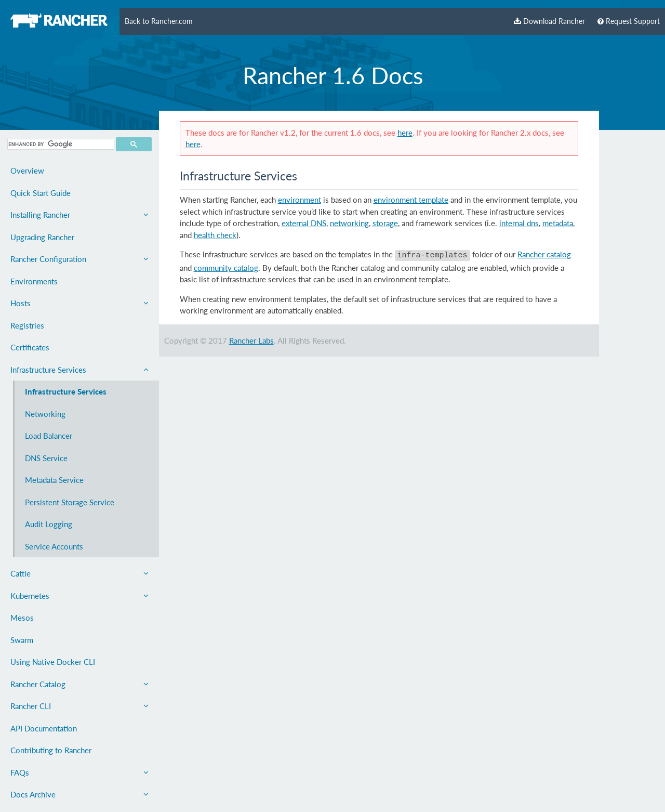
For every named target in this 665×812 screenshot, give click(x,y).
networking (349, 223)
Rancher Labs (251, 339)
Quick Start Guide (41, 193)
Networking (45, 414)
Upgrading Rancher (42, 237)
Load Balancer (49, 436)
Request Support (629, 21)
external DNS (304, 223)
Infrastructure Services (79, 370)
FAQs (79, 772)
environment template (411, 200)
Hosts (79, 303)
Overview (27, 171)
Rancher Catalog (79, 684)
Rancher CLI (79, 706)
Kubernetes (79, 596)
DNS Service (46, 458)
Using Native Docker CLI (53, 662)
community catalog (226, 266)
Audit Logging (49, 524)
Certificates (30, 347)
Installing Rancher (79, 215)
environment (300, 200)
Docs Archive (79, 794)
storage (385, 223)
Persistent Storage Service (70, 502)
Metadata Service (54, 480)
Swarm (22, 640)
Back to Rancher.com (159, 21)
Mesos (22, 618)
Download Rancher (549, 21)
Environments (34, 281)
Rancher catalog (544, 254)
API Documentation (44, 728)
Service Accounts (54, 546)
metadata (558, 223)
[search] (59, 144)
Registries (27, 325)
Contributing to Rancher (51, 750)
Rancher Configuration (79, 259)
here (405, 133)
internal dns (519, 223)
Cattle (79, 573)
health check (215, 235)
